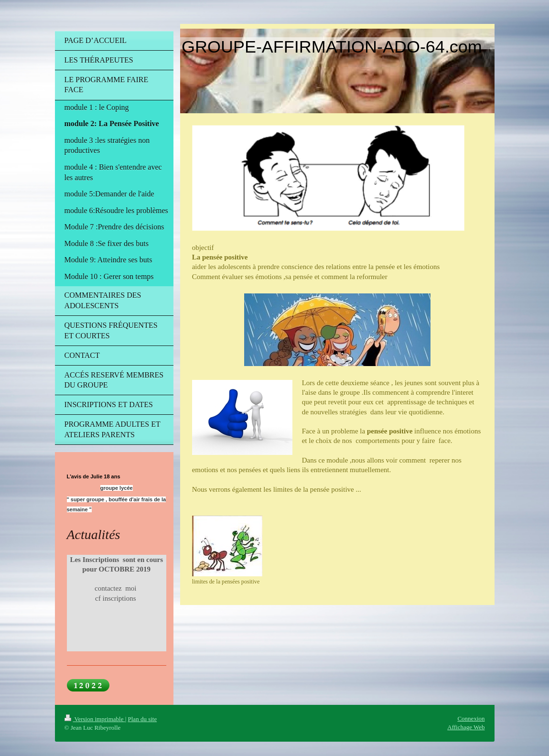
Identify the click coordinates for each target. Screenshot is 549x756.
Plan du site (143, 719)
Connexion (471, 718)
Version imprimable (95, 719)
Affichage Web (466, 727)
